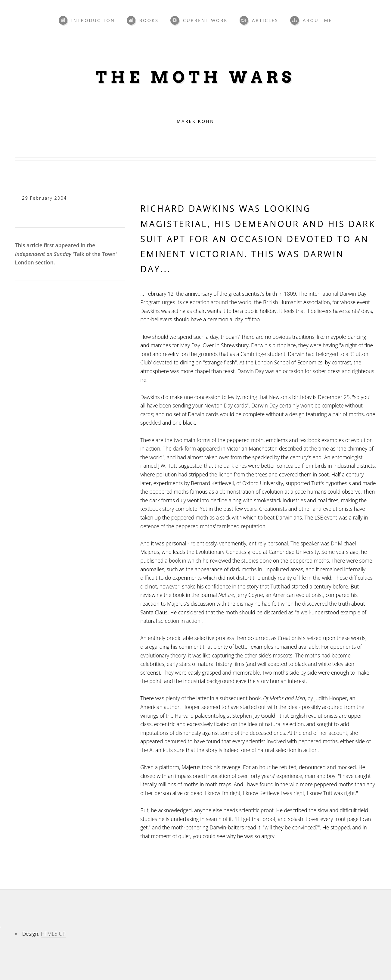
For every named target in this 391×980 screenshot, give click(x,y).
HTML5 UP (53, 934)
